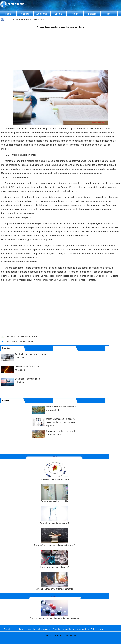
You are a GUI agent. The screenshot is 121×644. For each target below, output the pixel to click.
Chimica (25, 14)
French (7, 629)
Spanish (32, 629)
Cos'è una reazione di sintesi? (20, 342)
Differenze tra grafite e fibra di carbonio (54, 581)
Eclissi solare (97, 629)
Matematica (82, 629)
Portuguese (45, 629)
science (16, 19)
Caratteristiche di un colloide (54, 493)
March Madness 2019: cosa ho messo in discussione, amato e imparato (61, 422)
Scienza (27, 19)
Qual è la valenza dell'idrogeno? (54, 559)
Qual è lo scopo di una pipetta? (54, 515)
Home (8, 14)
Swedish (57, 629)
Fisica (109, 14)
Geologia (69, 629)
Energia (58, 14)
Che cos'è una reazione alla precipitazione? (54, 537)
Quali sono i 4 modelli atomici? (54, 472)
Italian (20, 629)
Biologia (92, 14)
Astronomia (42, 14)
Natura (75, 14)
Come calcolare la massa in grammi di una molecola (55, 610)
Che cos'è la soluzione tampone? (22, 337)
